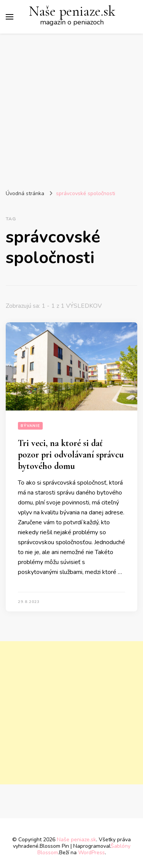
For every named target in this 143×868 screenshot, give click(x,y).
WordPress (92, 853)
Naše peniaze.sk (72, 11)
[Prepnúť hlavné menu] (10, 17)
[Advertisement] (71, 109)
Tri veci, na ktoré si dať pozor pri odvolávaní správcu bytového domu (71, 455)
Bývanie (30, 426)
